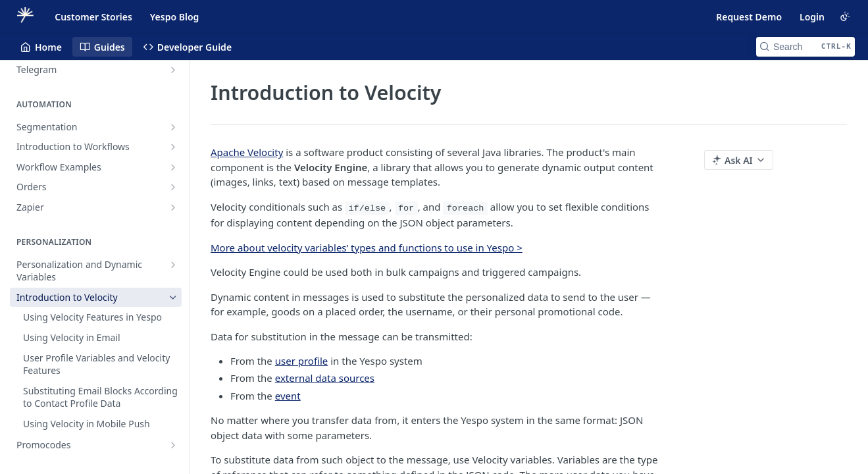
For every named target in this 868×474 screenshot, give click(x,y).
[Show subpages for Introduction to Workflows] (173, 147)
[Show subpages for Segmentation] (173, 127)
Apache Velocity (247, 152)
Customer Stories (93, 17)
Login (812, 17)
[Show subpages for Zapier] (173, 207)
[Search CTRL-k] (805, 47)
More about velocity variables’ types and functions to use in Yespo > (367, 248)
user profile (302, 361)
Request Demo (749, 17)
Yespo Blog (174, 17)
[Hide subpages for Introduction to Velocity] (173, 298)
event (288, 396)
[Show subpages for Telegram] (173, 70)
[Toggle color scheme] (845, 16)
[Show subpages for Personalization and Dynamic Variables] (173, 265)
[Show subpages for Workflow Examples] (173, 167)
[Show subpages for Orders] (173, 187)
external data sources (325, 378)
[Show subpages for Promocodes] (173, 445)
